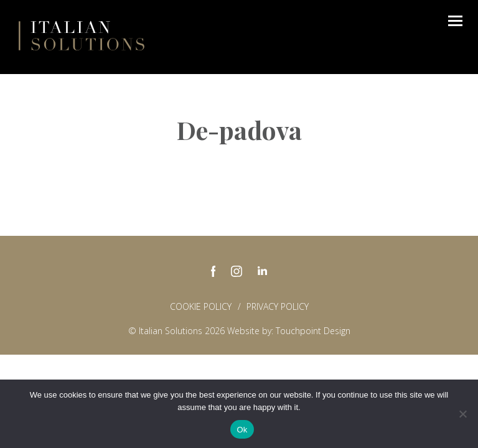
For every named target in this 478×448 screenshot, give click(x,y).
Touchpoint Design (313, 331)
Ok (242, 430)
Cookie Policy (201, 306)
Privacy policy (278, 306)
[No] (462, 414)
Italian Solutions (82, 35)
